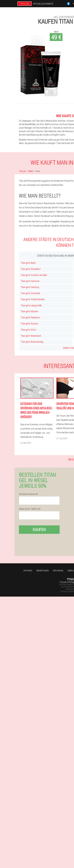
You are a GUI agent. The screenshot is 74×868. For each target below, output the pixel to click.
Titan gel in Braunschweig (32, 342)
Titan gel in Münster (30, 311)
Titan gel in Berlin (28, 263)
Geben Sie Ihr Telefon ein (30, 509)
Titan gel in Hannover (30, 281)
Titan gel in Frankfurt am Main (34, 275)
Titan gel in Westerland (31, 336)
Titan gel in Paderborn (30, 317)
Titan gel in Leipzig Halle (31, 305)
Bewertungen (43, 571)
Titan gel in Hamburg (30, 287)
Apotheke (28, 571)
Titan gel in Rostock (30, 324)
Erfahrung (58, 571)
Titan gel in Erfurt (28, 330)
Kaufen (39, 530)
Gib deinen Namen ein (28, 494)
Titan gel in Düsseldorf (31, 269)
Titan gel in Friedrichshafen (33, 299)
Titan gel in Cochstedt (30, 293)
